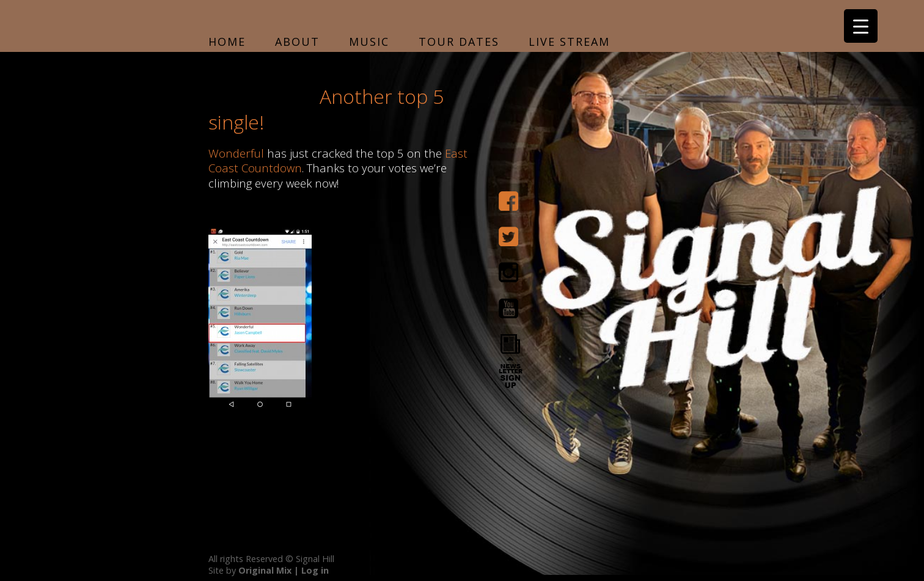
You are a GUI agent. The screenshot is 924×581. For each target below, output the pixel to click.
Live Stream (569, 42)
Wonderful (236, 153)
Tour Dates (459, 42)
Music (369, 42)
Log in (315, 570)
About (297, 42)
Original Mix (265, 570)
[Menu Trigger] (861, 26)
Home (227, 42)
